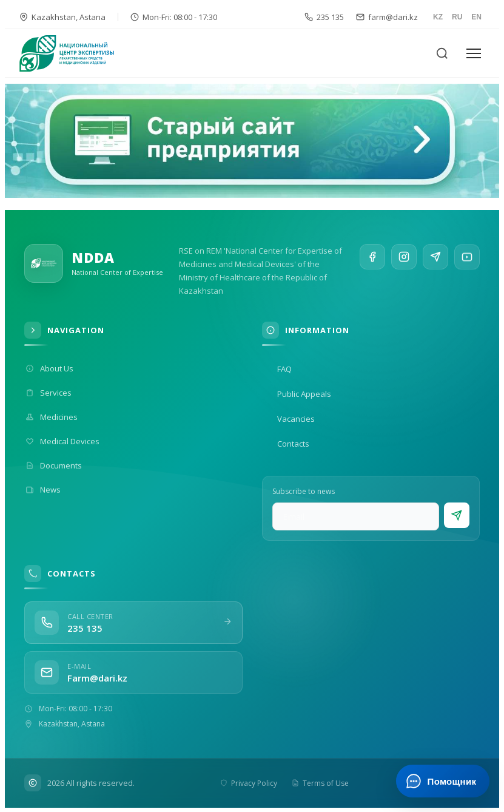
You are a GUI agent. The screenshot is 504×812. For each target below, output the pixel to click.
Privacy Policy (248, 783)
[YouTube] (467, 266)
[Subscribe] (457, 515)
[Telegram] (435, 262)
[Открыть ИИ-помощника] (442, 781)
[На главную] (74, 53)
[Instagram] (404, 259)
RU (457, 17)
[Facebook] (372, 257)
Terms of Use (320, 783)
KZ (438, 17)
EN (476, 17)
